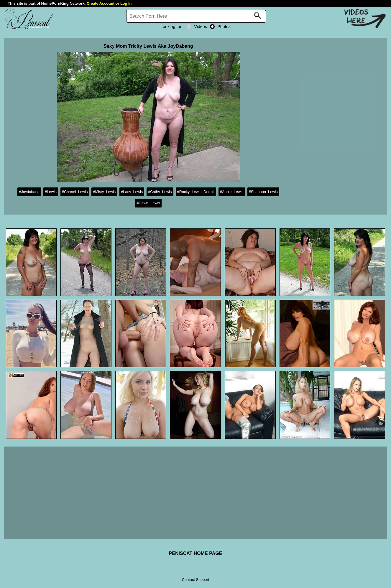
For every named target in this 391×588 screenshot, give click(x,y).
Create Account (101, 3)
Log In (126, 3)
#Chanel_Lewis (75, 192)
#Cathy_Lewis (160, 192)
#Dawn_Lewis (148, 203)
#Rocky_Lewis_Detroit (196, 192)
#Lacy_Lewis (132, 192)
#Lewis (51, 192)
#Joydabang (29, 192)
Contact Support (195, 580)
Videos (197, 27)
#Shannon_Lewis (263, 192)
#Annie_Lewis (232, 192)
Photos (220, 27)
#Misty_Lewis (104, 192)
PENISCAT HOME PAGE (196, 553)
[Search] (196, 16)
